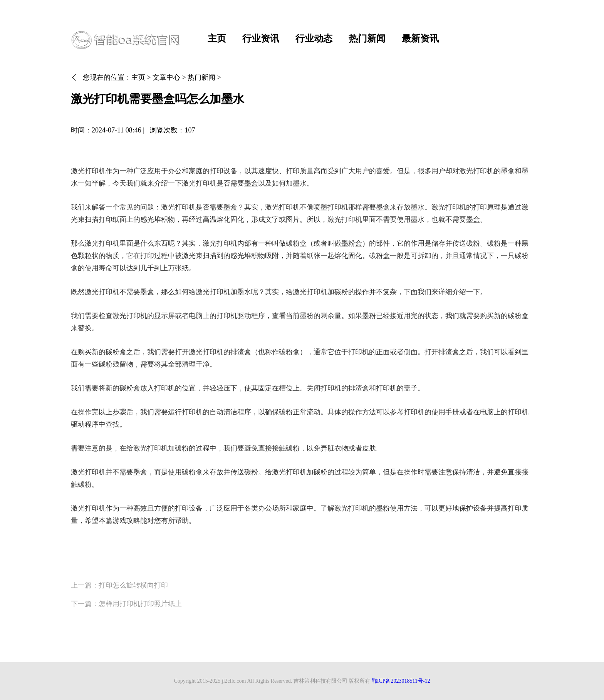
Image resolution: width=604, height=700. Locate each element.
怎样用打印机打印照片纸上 (140, 604)
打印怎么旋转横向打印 (133, 585)
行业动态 (314, 39)
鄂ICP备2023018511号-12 (401, 681)
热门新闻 (367, 39)
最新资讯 (420, 39)
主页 (217, 39)
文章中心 (166, 77)
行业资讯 (261, 39)
